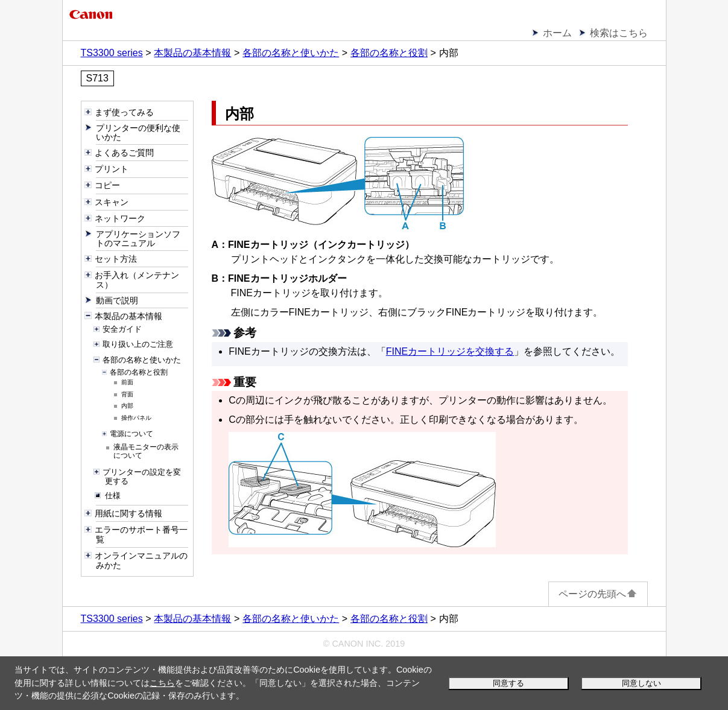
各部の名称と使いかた (291, 53)
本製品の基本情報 (192, 53)
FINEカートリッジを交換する (450, 351)
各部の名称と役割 (389, 53)
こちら (162, 683)
